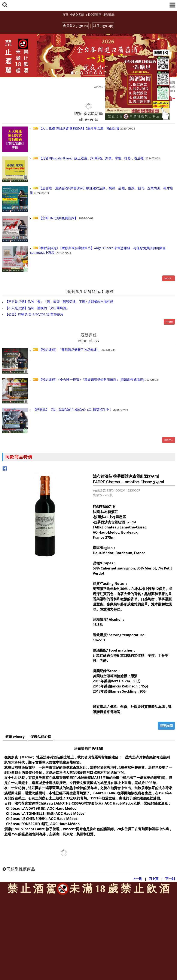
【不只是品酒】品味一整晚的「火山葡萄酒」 (37, 308)
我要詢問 (166, 726)
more (169, 322)
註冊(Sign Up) (103, 26)
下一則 (170, 879)
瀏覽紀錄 (109, 15)
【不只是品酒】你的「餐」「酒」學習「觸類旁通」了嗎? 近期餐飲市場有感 (59, 302)
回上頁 (154, 879)
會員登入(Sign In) (75, 26)
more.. (169, 278)
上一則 (137, 879)
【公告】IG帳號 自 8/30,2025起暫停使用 (34, 314)
